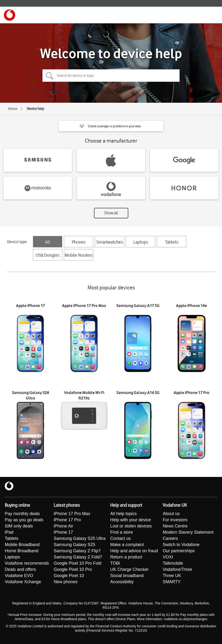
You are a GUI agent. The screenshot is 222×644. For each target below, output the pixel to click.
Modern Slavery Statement (188, 532)
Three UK (172, 576)
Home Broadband (22, 551)
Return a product (126, 557)
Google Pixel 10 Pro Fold (77, 563)
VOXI (168, 557)
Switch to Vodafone (181, 545)
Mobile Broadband (22, 545)
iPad (9, 532)
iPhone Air (63, 526)
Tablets (172, 242)
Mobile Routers (79, 255)
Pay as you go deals (24, 520)
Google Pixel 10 (69, 576)
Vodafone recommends (27, 563)
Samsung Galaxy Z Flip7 (77, 551)
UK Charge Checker (129, 569)
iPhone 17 (63, 532)
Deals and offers (20, 569)
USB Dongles (48, 255)
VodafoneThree (177, 569)
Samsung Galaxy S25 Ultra (80, 538)
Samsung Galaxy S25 (74, 545)
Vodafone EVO (19, 576)
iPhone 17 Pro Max (72, 514)
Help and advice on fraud (134, 551)
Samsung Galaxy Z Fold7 (78, 557)
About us (171, 514)
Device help (35, 109)
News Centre (175, 526)
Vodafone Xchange (23, 582)
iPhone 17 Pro (67, 520)
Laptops (141, 242)
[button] (111, 126)
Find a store (121, 532)
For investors (175, 520)
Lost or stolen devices (131, 526)
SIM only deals (19, 526)
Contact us (120, 538)
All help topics (123, 514)
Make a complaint (127, 545)
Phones (79, 242)
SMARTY (172, 582)
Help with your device (131, 520)
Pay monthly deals (22, 514)
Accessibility (122, 582)
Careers (170, 538)
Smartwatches (110, 242)
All (48, 242)
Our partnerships (179, 551)
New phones (66, 582)
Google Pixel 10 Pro (73, 569)
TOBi (115, 563)
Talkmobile (173, 563)
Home (13, 109)
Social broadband (127, 576)
